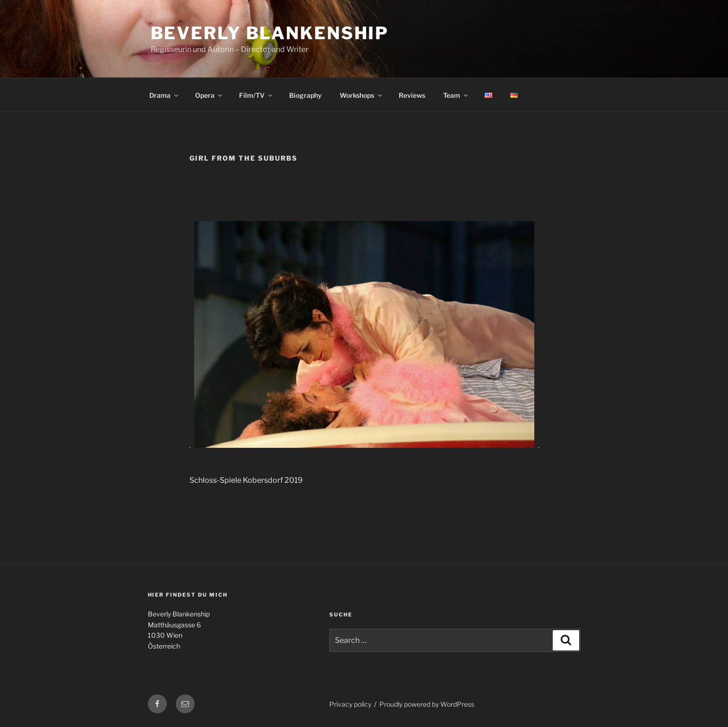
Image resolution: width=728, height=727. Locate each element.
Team (456, 95)
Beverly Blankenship (270, 33)
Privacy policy (350, 704)
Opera (209, 95)
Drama (164, 95)
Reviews (412, 95)
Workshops (361, 95)
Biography (305, 95)
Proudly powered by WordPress (427, 704)
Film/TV (256, 95)
